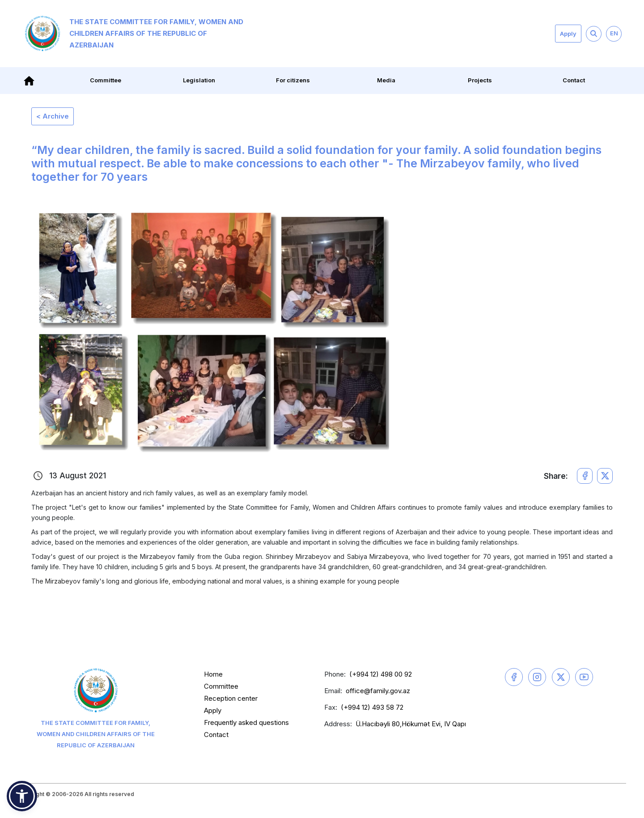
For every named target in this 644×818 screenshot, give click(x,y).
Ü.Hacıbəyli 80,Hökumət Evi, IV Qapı (411, 724)
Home (213, 674)
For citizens (293, 80)
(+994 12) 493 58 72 (372, 707)
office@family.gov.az (378, 691)
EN (614, 33)
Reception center (231, 698)
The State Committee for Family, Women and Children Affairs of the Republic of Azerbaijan (134, 34)
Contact (574, 80)
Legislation (199, 80)
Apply (568, 34)
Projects (480, 80)
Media (386, 80)
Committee (106, 80)
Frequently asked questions (246, 722)
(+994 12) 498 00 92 (381, 674)
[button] (22, 796)
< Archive (53, 116)
